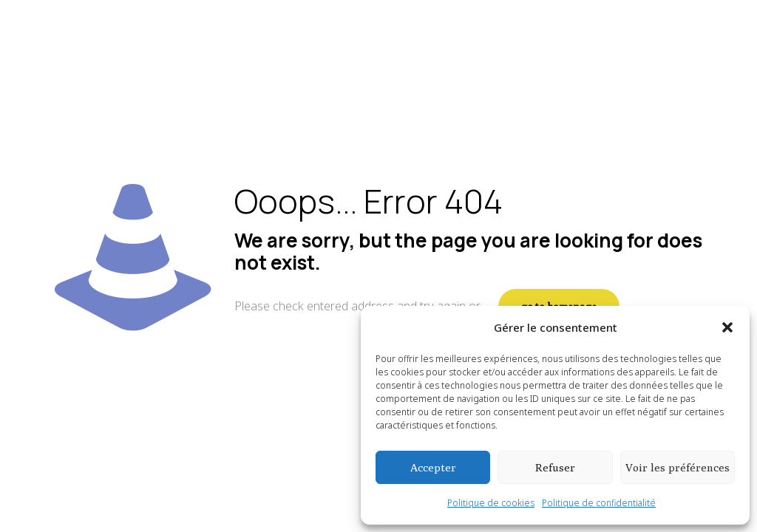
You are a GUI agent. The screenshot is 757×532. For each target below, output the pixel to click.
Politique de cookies (491, 503)
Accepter (433, 467)
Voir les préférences (678, 467)
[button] (727, 327)
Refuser (555, 467)
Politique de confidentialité (599, 503)
